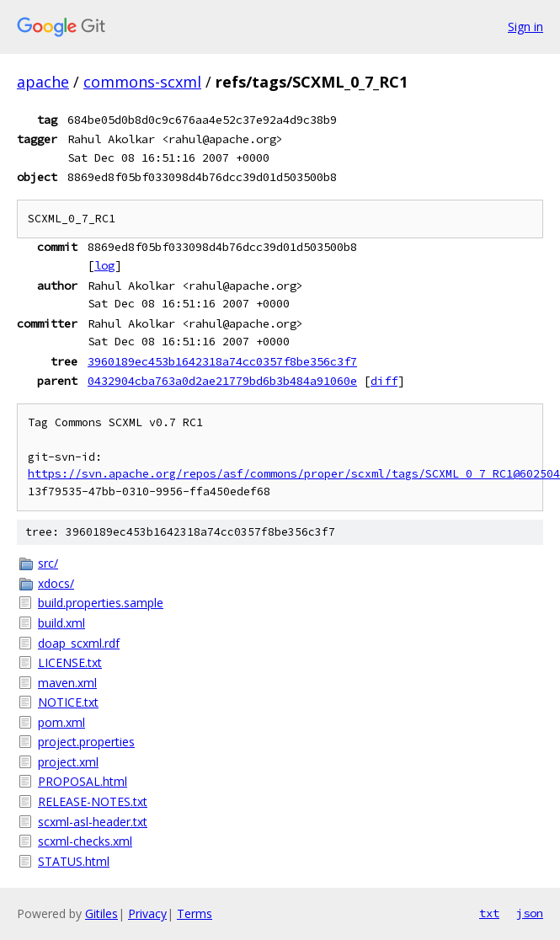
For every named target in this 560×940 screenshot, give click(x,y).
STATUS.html (74, 861)
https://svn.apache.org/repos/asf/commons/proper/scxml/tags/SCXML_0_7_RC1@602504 (294, 474)
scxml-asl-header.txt (93, 822)
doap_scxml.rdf (79, 643)
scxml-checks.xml (85, 841)
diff (384, 381)
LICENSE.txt (70, 662)
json (530, 913)
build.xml (61, 623)
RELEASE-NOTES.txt (93, 801)
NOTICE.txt (68, 702)
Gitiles (101, 913)
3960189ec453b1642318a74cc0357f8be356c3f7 (222, 361)
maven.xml (67, 683)
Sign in (525, 27)
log (104, 265)
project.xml (68, 762)
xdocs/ (56, 583)
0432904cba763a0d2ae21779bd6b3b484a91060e (222, 381)
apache (43, 82)
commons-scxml (142, 82)
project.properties (86, 742)
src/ (48, 563)
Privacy (147, 913)
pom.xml (61, 722)
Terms (195, 913)
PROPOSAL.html (83, 781)
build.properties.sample (101, 603)
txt (489, 913)
